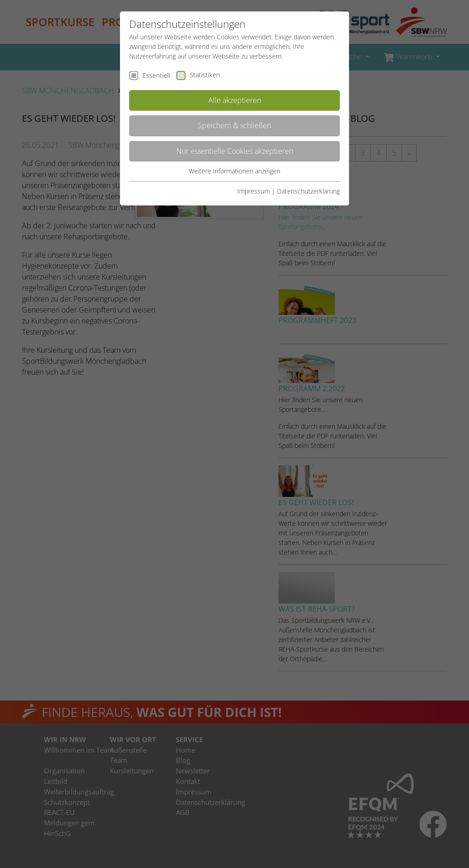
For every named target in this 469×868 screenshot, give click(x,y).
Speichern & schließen (234, 125)
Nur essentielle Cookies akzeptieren (235, 151)
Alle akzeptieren (235, 100)
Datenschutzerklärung (308, 191)
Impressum (254, 191)
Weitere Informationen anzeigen (234, 171)
